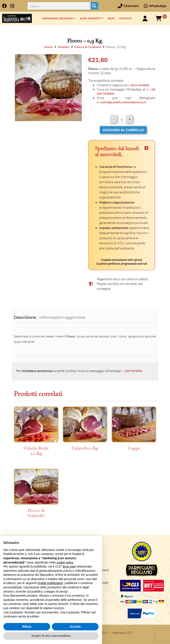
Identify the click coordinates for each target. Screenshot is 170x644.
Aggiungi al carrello (123, 130)
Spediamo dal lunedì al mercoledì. (117, 151)
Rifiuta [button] (27, 627)
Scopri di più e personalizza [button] (51, 636)
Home (48, 47)
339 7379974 (134, 371)
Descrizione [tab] (25, 317)
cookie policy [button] (65, 562)
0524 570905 (140, 85)
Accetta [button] (75, 627)
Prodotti (64, 47)
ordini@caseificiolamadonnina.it (123, 102)
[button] (122, 152)
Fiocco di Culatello (88, 47)
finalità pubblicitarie (50, 583)
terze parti (69, 566)
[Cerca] (94, 6)
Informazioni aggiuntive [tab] (62, 317)
